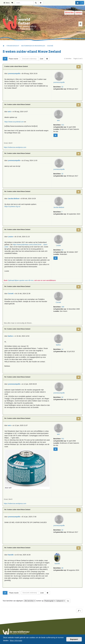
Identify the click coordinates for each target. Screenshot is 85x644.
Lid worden (69, 13)
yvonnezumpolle (59, 82)
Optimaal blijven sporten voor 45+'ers (21, 280)
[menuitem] (13, 3)
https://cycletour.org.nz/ (12, 206)
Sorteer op (46, 601)
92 (62, 250)
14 (62, 349)
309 (63, 307)
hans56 (57, 564)
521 (63, 125)
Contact (79, 13)
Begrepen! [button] (74, 639)
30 (62, 568)
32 (62, 87)
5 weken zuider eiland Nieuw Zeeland (32, 52)
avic (58, 120)
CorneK (58, 302)
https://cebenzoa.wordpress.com (15, 147)
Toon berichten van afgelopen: (19, 601)
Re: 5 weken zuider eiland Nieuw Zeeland (17, 105)
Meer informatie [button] (16, 641)
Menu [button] (6, 3)
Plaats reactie (10, 59)
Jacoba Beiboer (59, 207)
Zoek (42, 59)
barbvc (58, 345)
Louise (58, 245)
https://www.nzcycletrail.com (14, 122)
